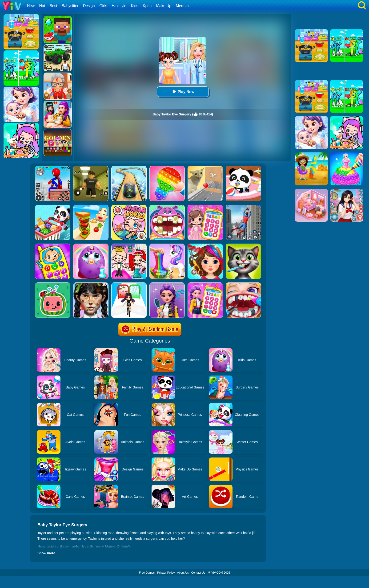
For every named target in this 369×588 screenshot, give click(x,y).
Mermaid (183, 6)
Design (89, 6)
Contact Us (198, 573)
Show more (46, 553)
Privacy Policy (166, 573)
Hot (42, 6)
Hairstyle (119, 6)
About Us (183, 573)
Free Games (147, 573)
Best (53, 6)
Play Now (183, 92)
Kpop (147, 6)
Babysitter (70, 6)
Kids (134, 6)
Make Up (164, 6)
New (31, 6)
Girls (103, 6)
